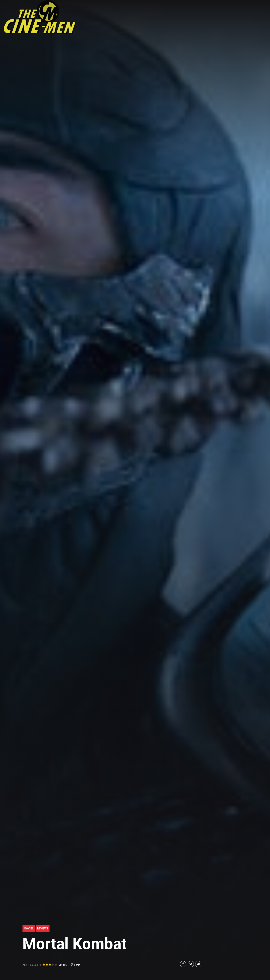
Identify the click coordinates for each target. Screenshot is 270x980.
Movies (29, 929)
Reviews (43, 929)
